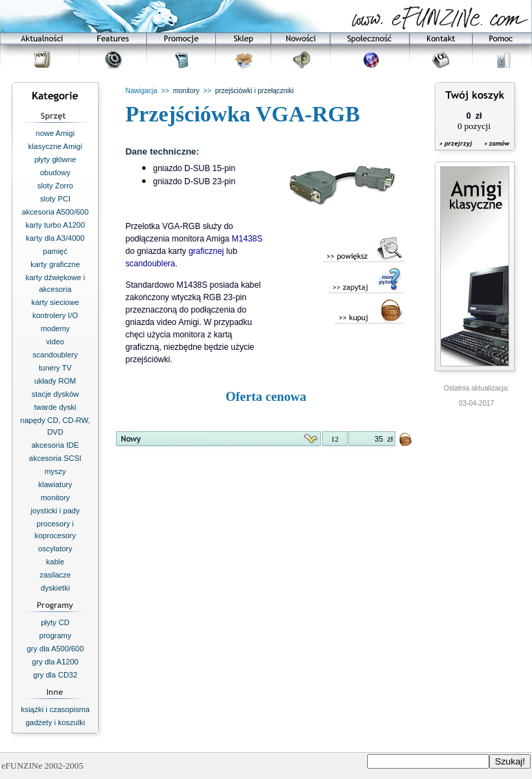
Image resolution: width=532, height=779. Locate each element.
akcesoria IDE (55, 445)
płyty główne (56, 159)
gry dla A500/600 (56, 649)
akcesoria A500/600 (56, 212)
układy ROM (56, 381)
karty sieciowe (55, 302)
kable (55, 562)
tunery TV (55, 368)
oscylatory (55, 549)
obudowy (55, 172)
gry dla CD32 (55, 675)
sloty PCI (55, 199)
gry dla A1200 (55, 662)
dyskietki (55, 588)
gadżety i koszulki (55, 722)
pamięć (55, 251)
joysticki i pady (56, 511)
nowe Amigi (55, 133)
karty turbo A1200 (55, 225)
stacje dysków (55, 394)
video (55, 342)
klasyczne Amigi (55, 146)
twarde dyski (55, 407)
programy (55, 635)
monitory (55, 497)
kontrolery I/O (55, 315)
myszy (55, 471)
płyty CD (55, 622)
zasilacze (55, 575)
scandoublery (55, 355)
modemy (55, 328)
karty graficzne (55, 264)
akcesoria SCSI (55, 458)
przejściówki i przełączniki (255, 91)
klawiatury (56, 484)
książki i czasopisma (55, 709)
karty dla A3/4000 (55, 238)
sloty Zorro (55, 186)
